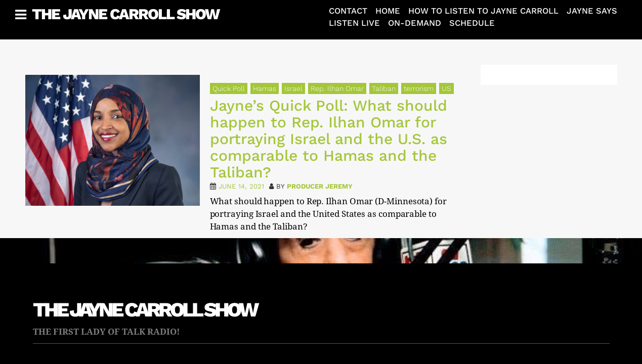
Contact (348, 11)
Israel (293, 88)
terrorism (419, 88)
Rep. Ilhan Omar (337, 88)
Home (388, 11)
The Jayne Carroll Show (125, 14)
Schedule (472, 23)
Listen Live (354, 23)
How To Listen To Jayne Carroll (483, 11)
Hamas (265, 88)
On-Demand (415, 23)
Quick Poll (229, 88)
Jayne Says (592, 11)
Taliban (384, 88)
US (446, 88)
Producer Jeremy (320, 186)
